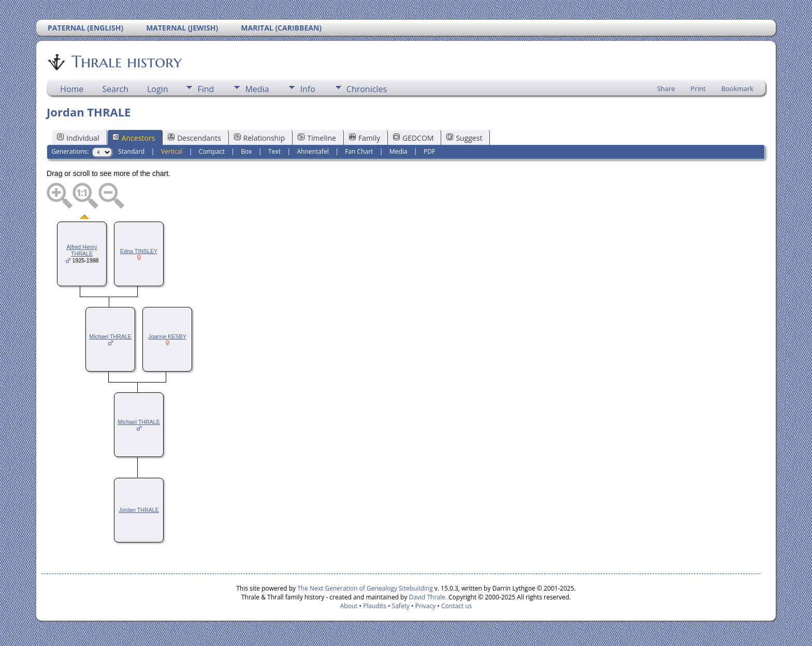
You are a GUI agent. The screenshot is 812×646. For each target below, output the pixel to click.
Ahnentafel (313, 151)
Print (698, 89)
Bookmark (737, 89)
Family (365, 138)
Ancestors (134, 138)
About (349, 606)
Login (158, 89)
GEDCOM (413, 138)
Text (274, 151)
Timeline (317, 138)
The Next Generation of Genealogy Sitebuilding (365, 588)
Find (206, 89)
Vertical (172, 151)
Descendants (194, 138)
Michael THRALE (110, 336)
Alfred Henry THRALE (82, 250)
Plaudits (375, 606)
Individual (78, 138)
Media (257, 89)
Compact (212, 151)
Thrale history (126, 62)
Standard (131, 151)
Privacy (426, 606)
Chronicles (367, 89)
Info (307, 89)
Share (666, 89)
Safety (401, 606)
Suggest (464, 138)
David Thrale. (428, 597)
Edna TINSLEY (139, 251)
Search (115, 89)
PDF (429, 151)
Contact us (456, 606)
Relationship (260, 138)
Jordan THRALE (139, 510)
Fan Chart (359, 151)
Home (72, 89)
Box (246, 151)
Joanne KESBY (167, 336)
